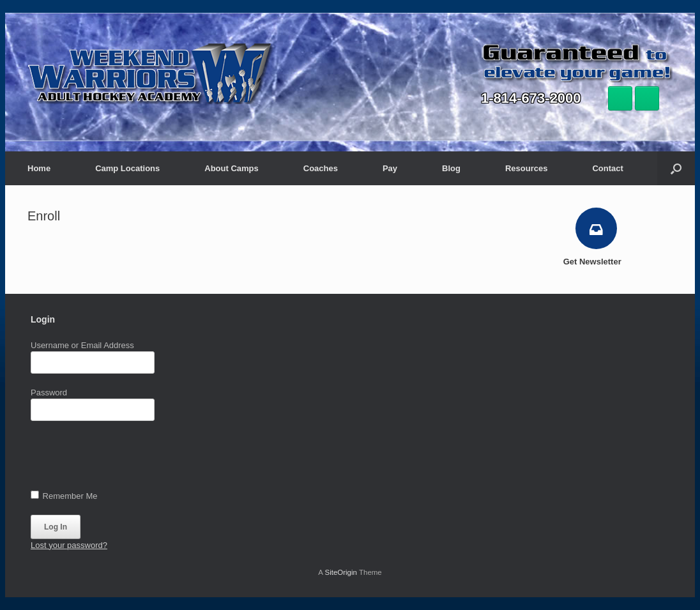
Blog (451, 168)
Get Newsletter (596, 262)
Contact (607, 168)
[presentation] (128, 459)
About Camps (232, 168)
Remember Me (64, 496)
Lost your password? (69, 545)
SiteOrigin (341, 572)
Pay (390, 168)
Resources (526, 168)
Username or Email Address (82, 345)
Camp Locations (127, 168)
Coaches (321, 168)
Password (49, 393)
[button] (676, 168)
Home (39, 168)
